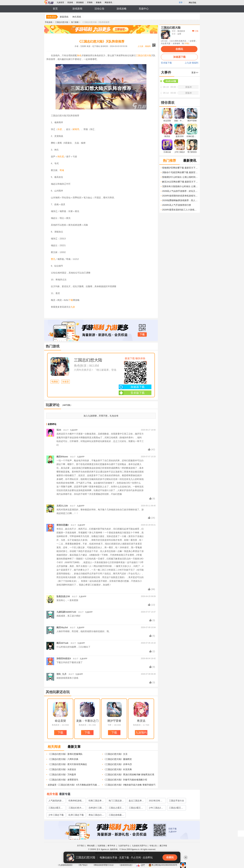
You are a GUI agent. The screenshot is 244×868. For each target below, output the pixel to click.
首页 (55, 9)
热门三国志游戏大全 (116, 801)
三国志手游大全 (176, 801)
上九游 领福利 (192, 63)
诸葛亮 (76, 129)
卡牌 (109, 725)
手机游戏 (49, 22)
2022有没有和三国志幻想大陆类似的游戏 (156, 801)
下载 (71, 300)
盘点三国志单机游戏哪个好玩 (136, 801)
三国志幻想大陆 (62, 22)
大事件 (166, 72)
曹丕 (53, 259)
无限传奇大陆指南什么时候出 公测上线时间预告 (180, 186)
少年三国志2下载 (156, 808)
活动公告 (99, 9)
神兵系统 (77, 17)
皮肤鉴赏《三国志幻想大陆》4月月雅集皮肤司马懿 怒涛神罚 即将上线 (74, 785)
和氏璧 (61, 157)
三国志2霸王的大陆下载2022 (56, 808)
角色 (79, 55)
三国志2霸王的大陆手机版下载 (136, 808)
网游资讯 (108, 2)
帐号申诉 (112, 846)
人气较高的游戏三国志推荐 (56, 801)
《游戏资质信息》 (126, 865)
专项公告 (153, 846)
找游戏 (70, 2)
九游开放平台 (124, 846)
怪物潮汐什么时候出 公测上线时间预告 (180, 177)
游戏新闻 (77, 9)
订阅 (195, 31)
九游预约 (141, 733)
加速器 (66, 382)
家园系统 (64, 17)
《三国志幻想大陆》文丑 (115, 754)
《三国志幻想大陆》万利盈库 (62, 775)
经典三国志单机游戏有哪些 (96, 801)
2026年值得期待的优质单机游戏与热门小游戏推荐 (180, 196)
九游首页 (60, 2)
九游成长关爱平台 (139, 846)
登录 (181, 2)
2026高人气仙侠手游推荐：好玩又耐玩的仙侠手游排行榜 (180, 191)
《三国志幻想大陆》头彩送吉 (62, 769)
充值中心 (144, 9)
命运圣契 (60, 721)
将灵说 (141, 721)
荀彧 (62, 170)
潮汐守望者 (114, 721)
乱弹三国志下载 (76, 815)
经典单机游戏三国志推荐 (76, 801)
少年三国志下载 (56, 815)
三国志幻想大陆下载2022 (76, 808)
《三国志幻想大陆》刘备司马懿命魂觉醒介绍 (125, 780)
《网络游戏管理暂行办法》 (104, 865)
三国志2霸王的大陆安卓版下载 (176, 808)
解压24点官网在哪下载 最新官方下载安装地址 (180, 182)
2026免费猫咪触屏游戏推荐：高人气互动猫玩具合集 (180, 200)
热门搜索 (75, 22)
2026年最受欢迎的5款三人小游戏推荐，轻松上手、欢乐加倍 (180, 210)
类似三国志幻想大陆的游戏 (96, 816)
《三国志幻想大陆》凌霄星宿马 (63, 780)
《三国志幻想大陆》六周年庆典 (63, 759)
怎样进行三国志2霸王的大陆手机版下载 (96, 808)
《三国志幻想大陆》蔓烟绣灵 (118, 759)
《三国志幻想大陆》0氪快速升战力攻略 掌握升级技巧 (129, 785)
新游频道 (80, 2)
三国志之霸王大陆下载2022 (116, 808)
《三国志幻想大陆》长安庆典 (118, 769)
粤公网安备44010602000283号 (163, 865)
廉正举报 (163, 846)
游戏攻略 (122, 9)
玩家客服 (101, 846)
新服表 (99, 2)
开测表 (90, 2)
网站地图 (91, 846)
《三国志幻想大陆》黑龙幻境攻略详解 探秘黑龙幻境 (129, 775)
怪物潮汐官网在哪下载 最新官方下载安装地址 (180, 168)
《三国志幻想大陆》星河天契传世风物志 (67, 764)
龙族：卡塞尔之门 (87, 721)
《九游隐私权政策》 (65, 865)
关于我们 (81, 846)
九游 (73, 307)
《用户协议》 (83, 865)
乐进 (60, 129)
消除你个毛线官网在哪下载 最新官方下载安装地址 (180, 172)
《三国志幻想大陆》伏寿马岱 (118, 764)
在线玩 (179, 49)
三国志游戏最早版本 (116, 816)
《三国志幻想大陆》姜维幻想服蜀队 (65, 754)
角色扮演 (80, 366)
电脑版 (55, 382)
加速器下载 (132, 387)
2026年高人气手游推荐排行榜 (177, 205)
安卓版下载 (132, 393)
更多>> (195, 73)
